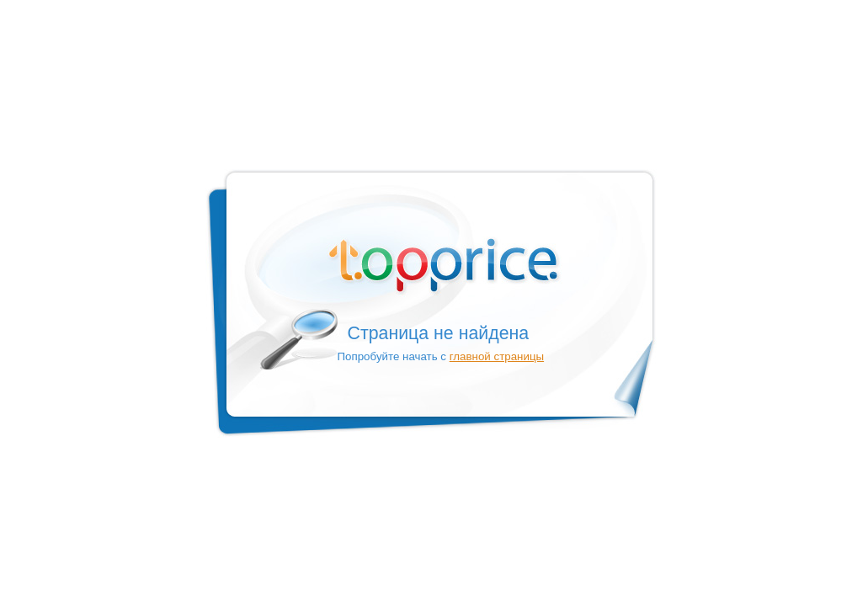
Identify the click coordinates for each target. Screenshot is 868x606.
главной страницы (497, 356)
